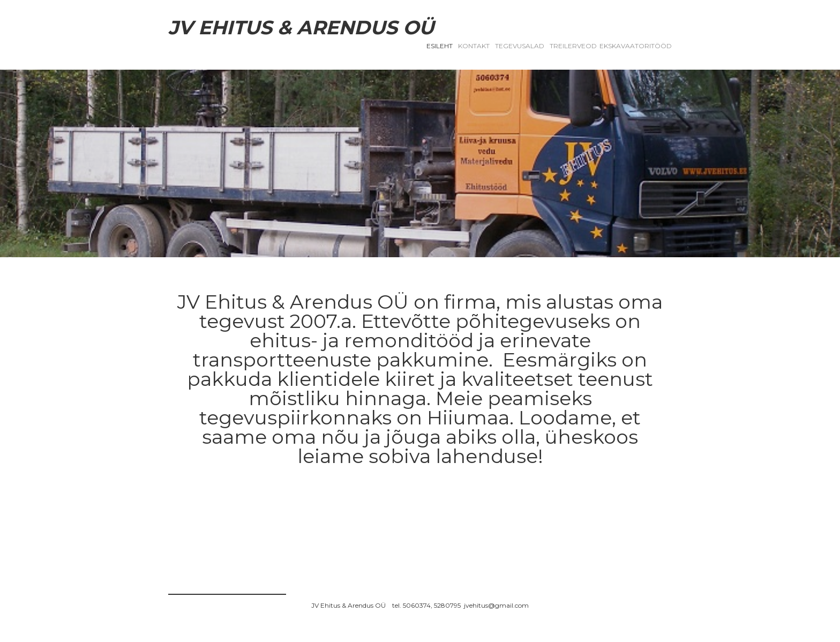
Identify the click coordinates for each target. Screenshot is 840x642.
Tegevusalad (520, 46)
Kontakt (474, 46)
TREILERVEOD (573, 46)
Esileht (440, 46)
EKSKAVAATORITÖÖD (636, 46)
